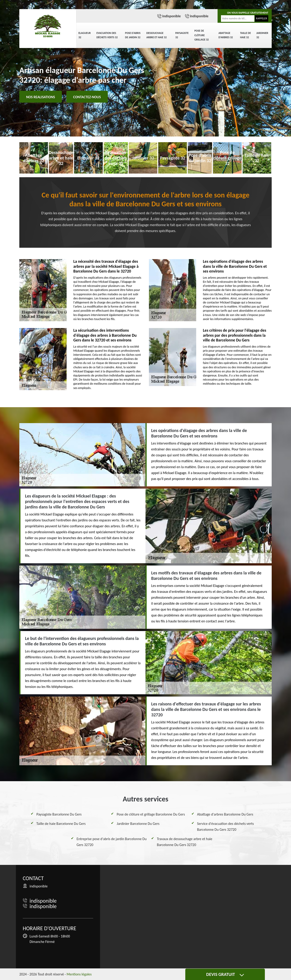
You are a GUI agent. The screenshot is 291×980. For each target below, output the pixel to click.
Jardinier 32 (262, 35)
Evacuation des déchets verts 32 (107, 35)
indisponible (171, 16)
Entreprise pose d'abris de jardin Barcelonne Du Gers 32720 (112, 842)
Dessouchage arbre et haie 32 (157, 35)
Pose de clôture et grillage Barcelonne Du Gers (151, 814)
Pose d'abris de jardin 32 (133, 35)
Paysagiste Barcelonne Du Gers (59, 814)
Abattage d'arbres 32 (226, 35)
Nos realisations (41, 97)
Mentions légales (79, 974)
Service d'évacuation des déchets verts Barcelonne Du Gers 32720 (226, 827)
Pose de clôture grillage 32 (202, 35)
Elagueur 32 (85, 35)
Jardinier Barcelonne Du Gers (138, 824)
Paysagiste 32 (182, 35)
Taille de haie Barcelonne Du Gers (61, 824)
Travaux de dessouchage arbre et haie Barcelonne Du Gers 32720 (185, 842)
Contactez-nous (87, 97)
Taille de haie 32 (246, 35)
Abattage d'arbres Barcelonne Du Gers (225, 814)
